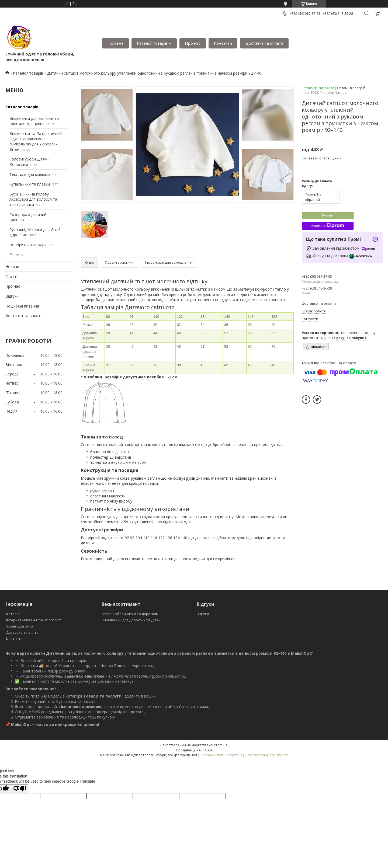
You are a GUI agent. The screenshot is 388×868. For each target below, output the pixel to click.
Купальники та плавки (30, 184)
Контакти (223, 43)
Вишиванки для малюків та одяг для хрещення (34, 121)
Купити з (328, 226)
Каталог (13, 614)
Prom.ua (221, 745)
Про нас (193, 43)
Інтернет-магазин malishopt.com (34, 620)
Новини (12, 266)
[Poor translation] (20, 789)
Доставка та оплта (22, 632)
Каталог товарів (152, 43)
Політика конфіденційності (267, 755)
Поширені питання (22, 306)
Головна (115, 43)
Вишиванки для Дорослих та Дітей (131, 620)
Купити (328, 215)
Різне (14, 255)
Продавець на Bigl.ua (194, 750)
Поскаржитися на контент (221, 755)
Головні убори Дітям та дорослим (130, 614)
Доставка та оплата (264, 43)
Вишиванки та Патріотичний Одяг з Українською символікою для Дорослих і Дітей (36, 141)
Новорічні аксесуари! (28, 245)
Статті (11, 276)
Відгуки (12, 296)
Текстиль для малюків (30, 174)
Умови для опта (20, 626)
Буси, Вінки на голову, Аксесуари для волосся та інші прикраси (33, 199)
